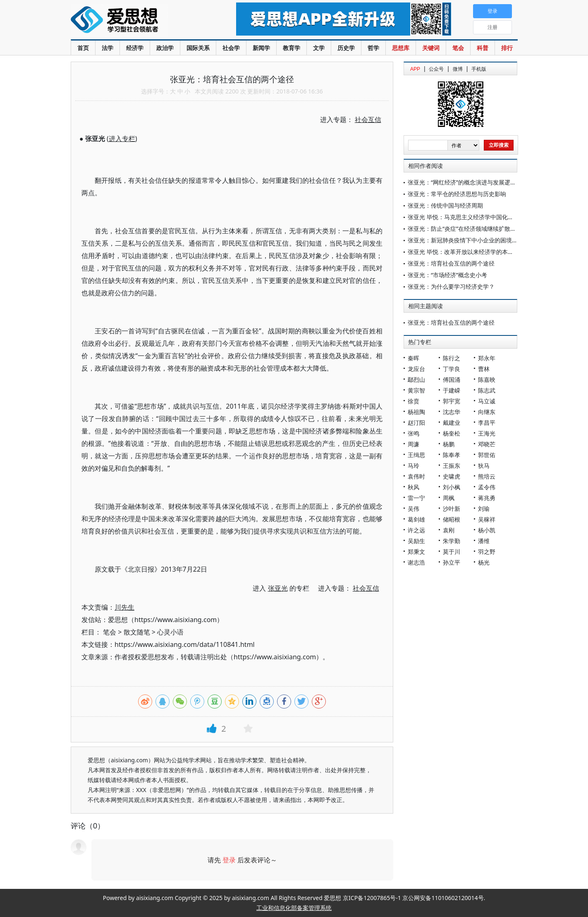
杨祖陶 (416, 412)
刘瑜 (484, 509)
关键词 (431, 48)
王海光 (487, 433)
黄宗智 (416, 390)
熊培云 (487, 476)
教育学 (292, 48)
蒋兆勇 (487, 498)
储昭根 (452, 519)
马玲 (414, 466)
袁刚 (449, 530)
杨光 (484, 562)
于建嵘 (452, 390)
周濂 (414, 444)
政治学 (165, 48)
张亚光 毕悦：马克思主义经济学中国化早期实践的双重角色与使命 (492, 217)
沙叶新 (452, 509)
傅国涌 (452, 379)
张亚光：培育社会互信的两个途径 (451, 263)
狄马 (484, 466)
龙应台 (416, 369)
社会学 (231, 48)
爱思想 (137, 21)
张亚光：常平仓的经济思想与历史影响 (457, 194)
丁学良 (452, 369)
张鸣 (414, 433)
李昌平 (487, 423)
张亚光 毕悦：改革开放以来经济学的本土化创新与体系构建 (484, 252)
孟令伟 (487, 487)
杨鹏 (449, 444)
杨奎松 (452, 433)
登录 (229, 860)
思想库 (401, 48)
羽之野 (487, 552)
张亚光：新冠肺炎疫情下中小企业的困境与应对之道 (474, 240)
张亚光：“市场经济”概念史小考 (447, 275)
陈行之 (452, 358)
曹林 (484, 369)
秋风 (414, 487)
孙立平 (452, 562)
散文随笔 (137, 632)
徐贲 (414, 401)
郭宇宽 (452, 401)
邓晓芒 (487, 444)
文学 (319, 48)
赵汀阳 (416, 423)
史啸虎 (452, 476)
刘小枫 (452, 487)
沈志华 (452, 412)
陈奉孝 (452, 455)
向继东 (487, 412)
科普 (483, 48)
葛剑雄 (416, 519)
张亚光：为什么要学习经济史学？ (451, 286)
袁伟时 (416, 476)
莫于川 (452, 552)
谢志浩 (416, 562)
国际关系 (198, 48)
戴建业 (452, 423)
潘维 (484, 541)
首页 (83, 48)
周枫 (449, 498)
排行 (507, 48)
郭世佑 (487, 455)
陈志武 (487, 390)
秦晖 (414, 358)
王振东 (452, 466)
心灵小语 (170, 632)
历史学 (346, 48)
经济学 (135, 48)
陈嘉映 (487, 379)
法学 (108, 48)
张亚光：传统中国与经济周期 (445, 205)
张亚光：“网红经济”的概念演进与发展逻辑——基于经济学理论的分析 (497, 182)
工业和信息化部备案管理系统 (294, 908)
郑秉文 (416, 552)
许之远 (416, 530)
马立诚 (487, 401)
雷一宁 (416, 498)
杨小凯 (487, 530)
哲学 (373, 48)
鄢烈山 (416, 379)
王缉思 (416, 455)
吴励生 (416, 541)
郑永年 (487, 358)
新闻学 (261, 48)
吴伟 (414, 509)
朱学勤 (452, 541)
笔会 (458, 48)
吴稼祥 (487, 519)
